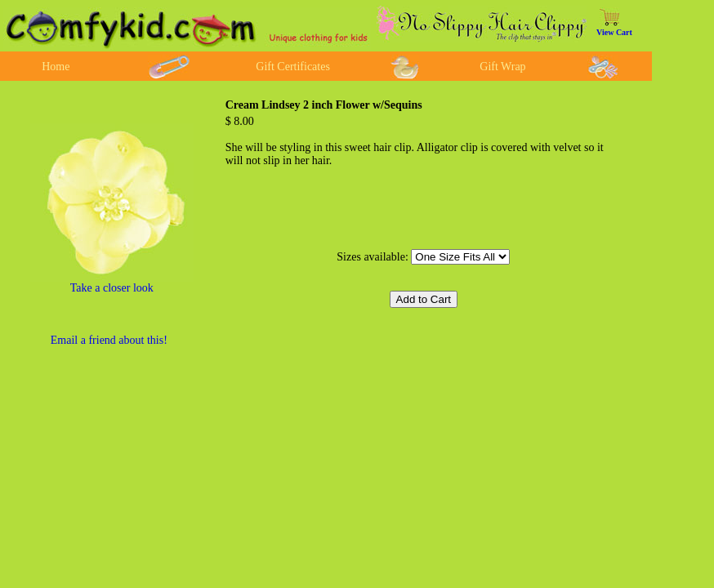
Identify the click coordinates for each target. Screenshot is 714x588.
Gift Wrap (502, 67)
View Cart (614, 32)
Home (56, 67)
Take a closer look (112, 288)
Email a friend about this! (109, 340)
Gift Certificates (293, 67)
